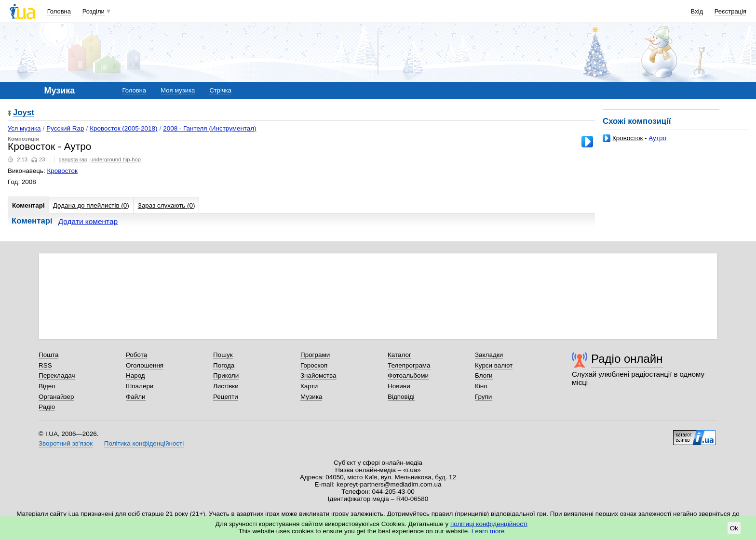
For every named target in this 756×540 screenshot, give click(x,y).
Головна (59, 11)
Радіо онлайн (627, 359)
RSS (45, 365)
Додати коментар (88, 221)
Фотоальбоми (408, 375)
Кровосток (628, 138)
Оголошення (145, 365)
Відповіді (401, 397)
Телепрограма (409, 365)
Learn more (488, 531)
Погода (224, 365)
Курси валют (494, 365)
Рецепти (226, 397)
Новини (399, 386)
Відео (47, 386)
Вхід (697, 11)
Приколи (226, 375)
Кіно (481, 386)
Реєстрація (730, 11)
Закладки (489, 355)
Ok (734, 528)
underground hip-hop (115, 159)
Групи (483, 397)
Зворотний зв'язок (66, 443)
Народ (135, 375)
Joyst (24, 113)
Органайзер (56, 397)
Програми (315, 355)
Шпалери (140, 386)
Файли (136, 397)
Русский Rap (65, 128)
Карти (309, 386)
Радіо (47, 407)
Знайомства (318, 375)
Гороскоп (314, 365)
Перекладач (57, 375)
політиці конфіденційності (489, 524)
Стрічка (220, 90)
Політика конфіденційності (144, 443)
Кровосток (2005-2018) (123, 128)
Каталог (399, 355)
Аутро (657, 138)
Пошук (223, 355)
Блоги (484, 375)
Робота (136, 355)
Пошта (48, 355)
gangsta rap (73, 159)
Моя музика (178, 90)
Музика (311, 397)
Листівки (226, 386)
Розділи (94, 11)
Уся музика (24, 128)
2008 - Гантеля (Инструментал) (209, 128)
